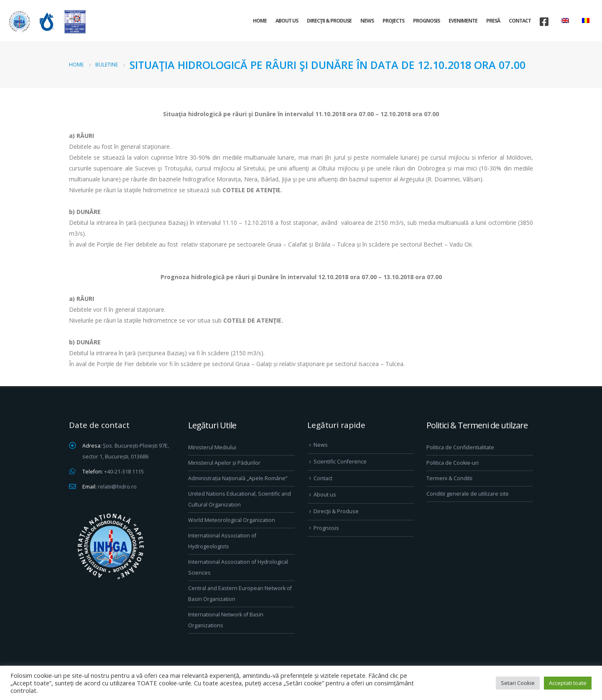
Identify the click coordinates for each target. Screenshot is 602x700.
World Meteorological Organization (232, 520)
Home (260, 21)
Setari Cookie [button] (518, 683)
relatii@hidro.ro (117, 487)
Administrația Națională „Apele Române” (238, 478)
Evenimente (463, 21)
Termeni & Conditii (449, 478)
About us (287, 21)
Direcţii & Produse (329, 21)
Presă (493, 21)
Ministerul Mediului (212, 447)
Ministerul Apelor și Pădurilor (224, 463)
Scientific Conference (340, 462)
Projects (393, 21)
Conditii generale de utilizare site (468, 494)
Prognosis (426, 21)
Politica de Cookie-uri (453, 463)
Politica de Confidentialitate (460, 447)
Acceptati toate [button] (568, 683)
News (367, 21)
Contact (520, 21)
